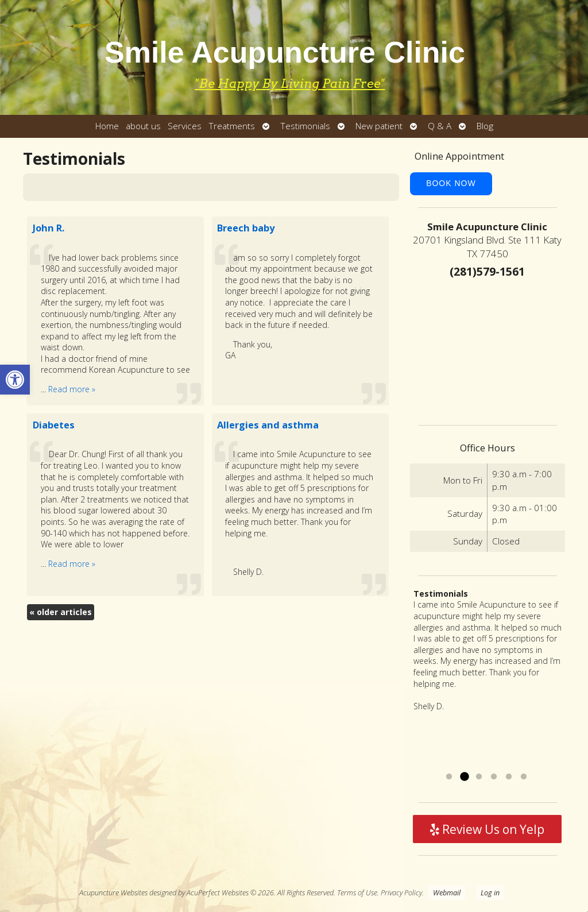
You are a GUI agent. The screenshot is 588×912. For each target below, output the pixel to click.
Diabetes (54, 425)
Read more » (72, 389)
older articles (61, 612)
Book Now (451, 183)
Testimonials (305, 126)
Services (185, 126)
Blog (485, 126)
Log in (490, 893)
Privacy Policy (401, 893)
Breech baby (246, 228)
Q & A (440, 126)
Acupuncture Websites (113, 893)
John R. (49, 228)
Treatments (232, 126)
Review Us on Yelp (487, 829)
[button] (15, 380)
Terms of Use (357, 893)
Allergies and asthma (268, 425)
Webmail (447, 893)
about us (143, 126)
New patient (379, 126)
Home (107, 126)
